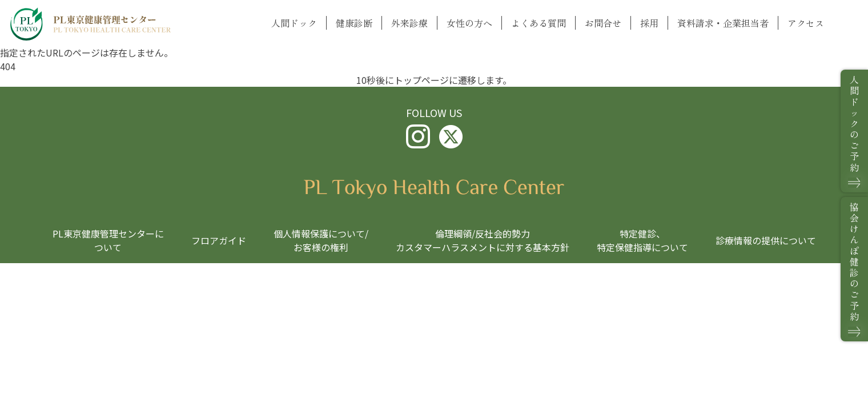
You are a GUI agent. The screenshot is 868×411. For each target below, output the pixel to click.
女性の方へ (469, 23)
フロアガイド (219, 240)
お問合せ (603, 23)
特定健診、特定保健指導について (642, 240)
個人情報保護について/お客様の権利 (321, 240)
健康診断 (354, 23)
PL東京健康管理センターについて (108, 240)
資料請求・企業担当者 (723, 23)
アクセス (806, 23)
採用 (649, 23)
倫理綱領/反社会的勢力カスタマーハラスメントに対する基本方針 (483, 240)
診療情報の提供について (766, 240)
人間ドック (294, 23)
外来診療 (409, 23)
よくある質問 (539, 23)
